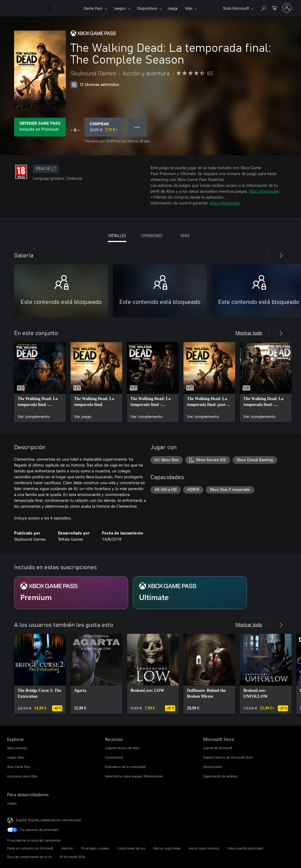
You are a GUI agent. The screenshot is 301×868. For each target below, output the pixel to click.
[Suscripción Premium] (71, 593)
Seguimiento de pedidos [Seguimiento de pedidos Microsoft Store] (220, 776)
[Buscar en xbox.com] (263, 8)
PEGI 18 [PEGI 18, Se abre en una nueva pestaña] (46, 169)
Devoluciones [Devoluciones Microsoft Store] (213, 767)
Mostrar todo (249, 333)
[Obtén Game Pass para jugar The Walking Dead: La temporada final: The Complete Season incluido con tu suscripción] (40, 127)
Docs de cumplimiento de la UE (29, 857)
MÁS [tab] (185, 235)
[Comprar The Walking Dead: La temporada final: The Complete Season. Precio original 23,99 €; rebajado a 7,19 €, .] (104, 127)
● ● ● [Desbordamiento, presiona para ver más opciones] (137, 127)
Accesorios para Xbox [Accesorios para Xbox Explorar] (22, 776)
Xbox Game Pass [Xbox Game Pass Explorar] (19, 767)
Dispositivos (147, 8)
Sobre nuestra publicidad (245, 848)
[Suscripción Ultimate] (190, 593)
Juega (173, 8)
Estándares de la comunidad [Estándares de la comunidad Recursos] (125, 767)
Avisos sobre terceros (204, 848)
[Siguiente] (281, 256)
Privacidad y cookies (95, 848)
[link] (40, 382)
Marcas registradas (167, 848)
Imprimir (67, 848)
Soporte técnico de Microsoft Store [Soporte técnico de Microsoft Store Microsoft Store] (228, 757)
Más (189, 8)
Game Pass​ (93, 8)
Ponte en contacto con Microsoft (30, 848)
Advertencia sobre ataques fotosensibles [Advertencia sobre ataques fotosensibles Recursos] (134, 776)
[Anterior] (269, 256)
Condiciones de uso (131, 848)
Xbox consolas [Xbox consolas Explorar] (17, 748)
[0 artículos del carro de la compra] (275, 8)
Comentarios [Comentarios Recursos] (114, 757)
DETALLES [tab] (117, 235)
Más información (264, 191)
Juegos (120, 8)
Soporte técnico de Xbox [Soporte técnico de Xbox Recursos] (122, 748)
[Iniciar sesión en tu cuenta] (287, 8)
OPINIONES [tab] (152, 235)
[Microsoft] (27, 8)
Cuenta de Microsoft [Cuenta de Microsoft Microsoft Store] (218, 748)
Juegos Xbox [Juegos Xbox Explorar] (16, 757)
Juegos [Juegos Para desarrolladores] (12, 803)
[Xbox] (66, 8)
